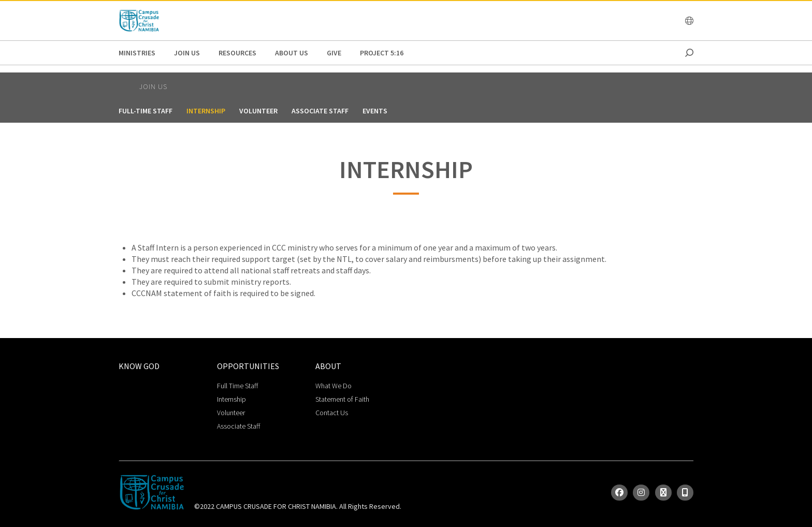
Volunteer (258, 111)
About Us (292, 53)
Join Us (187, 53)
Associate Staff (320, 111)
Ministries (137, 53)
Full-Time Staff (146, 111)
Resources (237, 53)
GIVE (334, 53)
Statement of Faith (342, 399)
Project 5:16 (382, 53)
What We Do (334, 386)
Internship (206, 111)
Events (375, 111)
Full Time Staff (237, 386)
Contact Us (332, 413)
